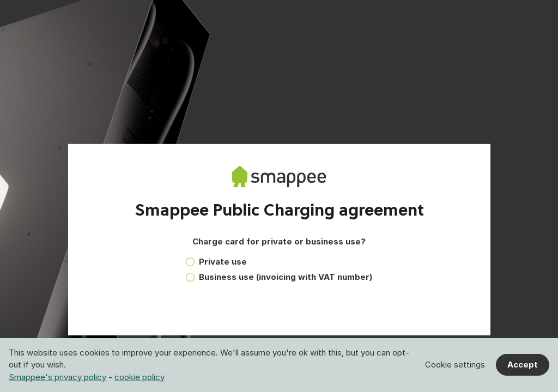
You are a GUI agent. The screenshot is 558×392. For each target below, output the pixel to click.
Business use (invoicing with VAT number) (286, 277)
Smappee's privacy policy (57, 377)
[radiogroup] (279, 272)
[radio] (190, 262)
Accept (523, 365)
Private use (223, 262)
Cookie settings (455, 365)
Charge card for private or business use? (279, 241)
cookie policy (139, 377)
